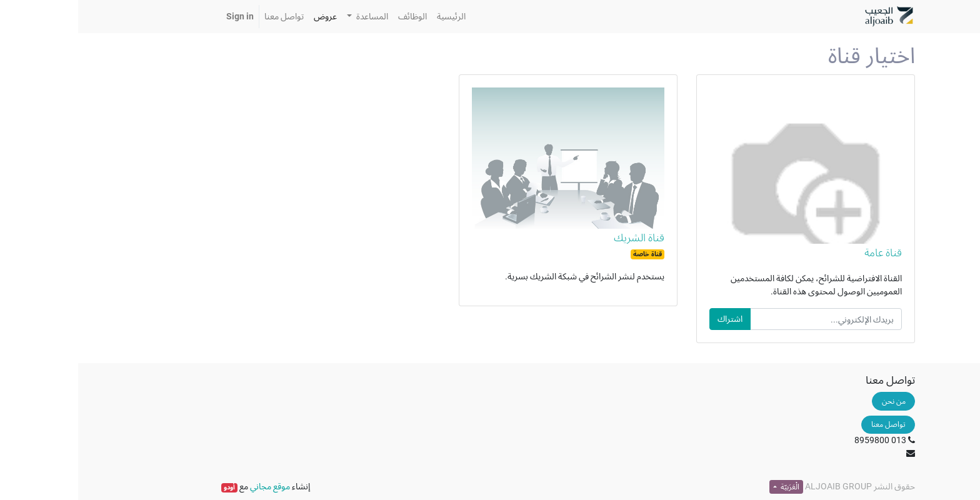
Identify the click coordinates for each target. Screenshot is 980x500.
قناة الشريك (561, 237)
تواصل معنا (810, 424)
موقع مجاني (192, 486)
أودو (151, 487)
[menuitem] (373, 17)
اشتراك (652, 319)
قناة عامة (805, 252)
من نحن (816, 401)
